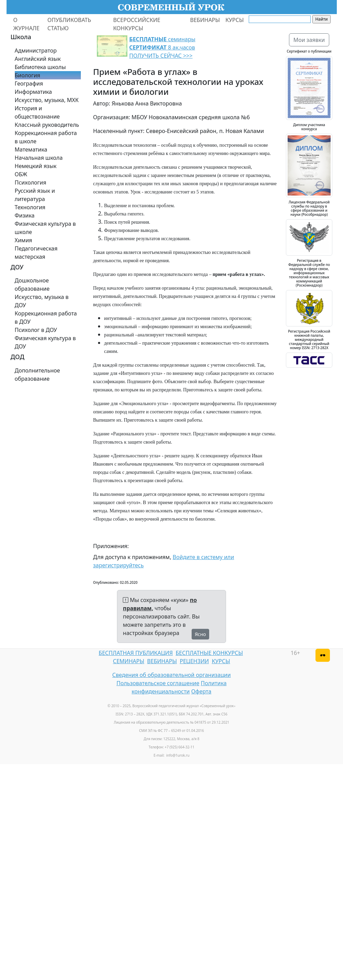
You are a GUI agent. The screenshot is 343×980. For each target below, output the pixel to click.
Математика (31, 149)
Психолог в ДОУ (36, 330)
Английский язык (38, 59)
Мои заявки (309, 40)
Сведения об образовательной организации (171, 675)
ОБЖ (21, 174)
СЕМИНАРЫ (128, 661)
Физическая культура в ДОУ (45, 342)
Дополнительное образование (37, 375)
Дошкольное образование (32, 285)
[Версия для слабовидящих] (323, 655)
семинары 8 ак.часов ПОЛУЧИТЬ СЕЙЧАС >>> (162, 47)
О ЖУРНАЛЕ (26, 24)
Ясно (200, 634)
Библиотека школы (40, 67)
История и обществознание (37, 112)
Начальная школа (39, 158)
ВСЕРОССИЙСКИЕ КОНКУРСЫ (137, 24)
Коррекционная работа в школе (46, 137)
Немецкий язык (36, 166)
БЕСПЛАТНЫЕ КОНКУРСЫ (209, 653)
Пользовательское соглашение (158, 683)
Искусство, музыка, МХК (47, 100)
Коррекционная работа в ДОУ (46, 318)
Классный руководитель (47, 125)
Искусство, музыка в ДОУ (42, 301)
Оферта (201, 691)
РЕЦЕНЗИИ (195, 661)
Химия (24, 240)
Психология (31, 182)
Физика (25, 215)
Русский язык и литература (35, 195)
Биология (28, 75)
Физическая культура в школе (45, 228)
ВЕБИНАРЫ (205, 20)
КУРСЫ (234, 20)
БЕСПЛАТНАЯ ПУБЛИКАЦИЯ (136, 653)
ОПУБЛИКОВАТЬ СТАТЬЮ (69, 24)
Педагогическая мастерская (36, 253)
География (29, 83)
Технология (30, 207)
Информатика (33, 92)
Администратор (36, 51)
